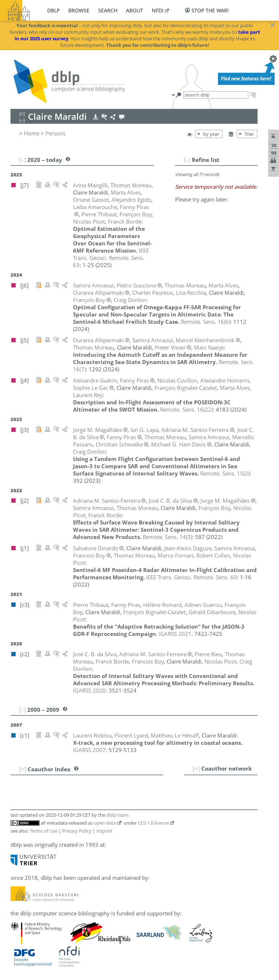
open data (105, 823)
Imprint (104, 831)
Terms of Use (44, 831)
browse (79, 10)
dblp (53, 10)
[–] (187, 160)
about (135, 10)
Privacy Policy (77, 831)
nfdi (158, 10)
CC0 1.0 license (153, 823)
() (206, 322)
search (108, 10)
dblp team (118, 815)
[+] (196, 768)
